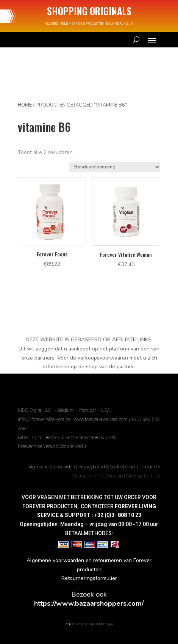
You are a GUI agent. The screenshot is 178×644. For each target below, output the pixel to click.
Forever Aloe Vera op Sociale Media (52, 446)
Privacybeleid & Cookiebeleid (107, 467)
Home (25, 105)
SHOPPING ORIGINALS (89, 11)
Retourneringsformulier (89, 578)
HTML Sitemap (108, 476)
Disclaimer (150, 467)
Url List (153, 476)
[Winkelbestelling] (115, 167)
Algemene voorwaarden (52, 467)
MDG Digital (30, 438)
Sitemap (81, 476)
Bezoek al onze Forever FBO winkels (81, 438)
